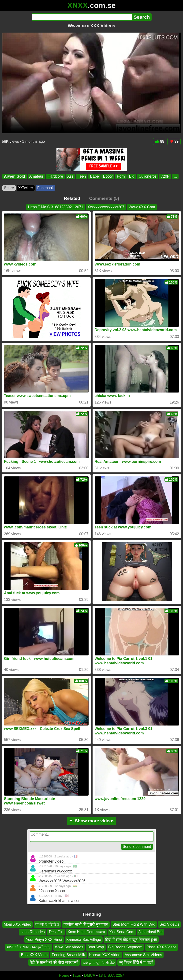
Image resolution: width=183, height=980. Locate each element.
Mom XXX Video (17, 924)
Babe (94, 176)
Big (132, 176)
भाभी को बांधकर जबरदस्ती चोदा (29, 947)
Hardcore (55, 176)
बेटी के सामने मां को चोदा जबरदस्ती (54, 962)
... (175, 176)
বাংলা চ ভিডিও (47, 924)
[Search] (82, 17)
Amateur (36, 176)
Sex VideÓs (169, 924)
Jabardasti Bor (151, 932)
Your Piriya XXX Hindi (44, 940)
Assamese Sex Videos (143, 955)
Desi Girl (56, 932)
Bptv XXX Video (34, 955)
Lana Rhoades (33, 932)
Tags (77, 975)
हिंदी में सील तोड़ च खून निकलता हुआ (131, 940)
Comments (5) (104, 198)
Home (64, 975)
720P (165, 176)
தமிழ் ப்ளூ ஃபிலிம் (99, 962)
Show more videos (91, 821)
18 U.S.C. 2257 (111, 975)
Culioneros (148, 176)
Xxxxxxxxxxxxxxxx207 (106, 207)
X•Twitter (26, 188)
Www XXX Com (142, 207)
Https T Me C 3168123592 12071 (56, 207)
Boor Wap (96, 947)
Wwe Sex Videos (69, 947)
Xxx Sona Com (122, 932)
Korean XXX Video (105, 955)
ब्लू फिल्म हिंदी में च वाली (136, 962)
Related (72, 198)
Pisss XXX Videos (162, 947)
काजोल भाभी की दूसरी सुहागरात (86, 924)
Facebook (45, 188)
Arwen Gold (15, 176)
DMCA (90, 975)
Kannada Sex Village (84, 940)
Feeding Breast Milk (68, 955)
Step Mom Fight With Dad (134, 924)
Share (9, 188)
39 (174, 141)
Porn (121, 176)
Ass (70, 176)
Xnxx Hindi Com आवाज (86, 932)
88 (160, 141)
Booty (108, 176)
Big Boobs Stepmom (125, 947)
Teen (82, 176)
